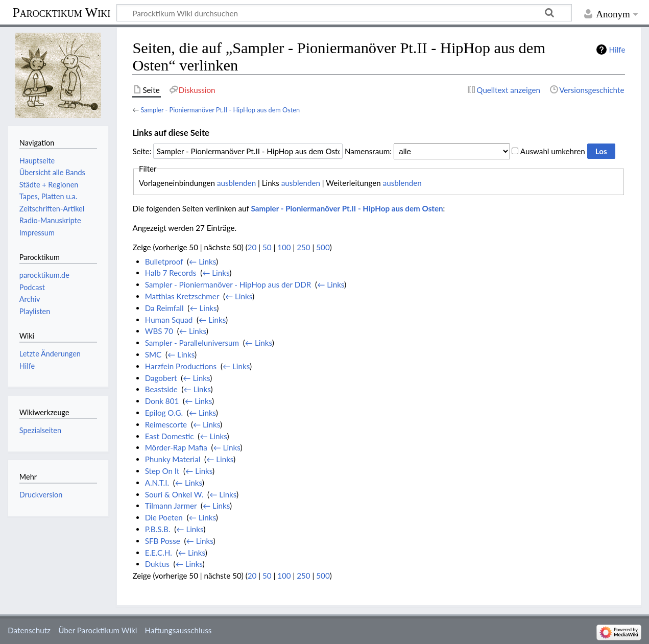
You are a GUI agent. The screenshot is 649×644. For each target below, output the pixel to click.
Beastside (161, 389)
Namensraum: (368, 151)
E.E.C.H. (159, 553)
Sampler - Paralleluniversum (192, 343)
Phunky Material (173, 459)
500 (323, 247)
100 (284, 247)
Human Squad (169, 320)
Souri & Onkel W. (174, 494)
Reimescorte (166, 424)
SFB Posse (163, 541)
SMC (153, 354)
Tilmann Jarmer (171, 506)
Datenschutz (29, 630)
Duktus (157, 564)
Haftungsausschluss (178, 630)
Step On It (162, 471)
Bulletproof (164, 261)
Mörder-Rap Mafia (176, 447)
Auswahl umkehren (553, 151)
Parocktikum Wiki (61, 12)
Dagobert (161, 378)
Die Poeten (164, 517)
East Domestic (170, 436)
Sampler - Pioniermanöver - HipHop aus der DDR (228, 284)
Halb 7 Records (171, 273)
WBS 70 (159, 331)
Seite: (142, 151)
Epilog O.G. (164, 413)
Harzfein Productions (181, 366)
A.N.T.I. (157, 483)
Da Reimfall (164, 308)
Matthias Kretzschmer (182, 296)
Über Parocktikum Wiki (98, 630)
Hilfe (617, 50)
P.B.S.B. (158, 529)
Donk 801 (162, 401)
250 (303, 247)
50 (267, 247)
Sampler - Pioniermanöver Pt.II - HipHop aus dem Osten (220, 110)
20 (252, 247)
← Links (202, 261)
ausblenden (236, 183)
